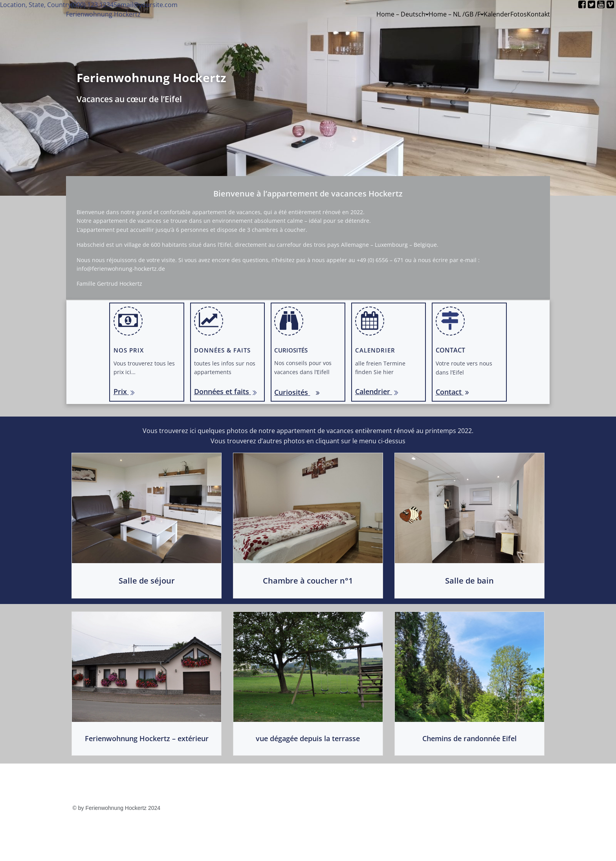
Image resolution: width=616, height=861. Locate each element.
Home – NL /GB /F (456, 14)
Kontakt (538, 14)
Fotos (519, 14)
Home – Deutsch (402, 14)
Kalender (497, 14)
